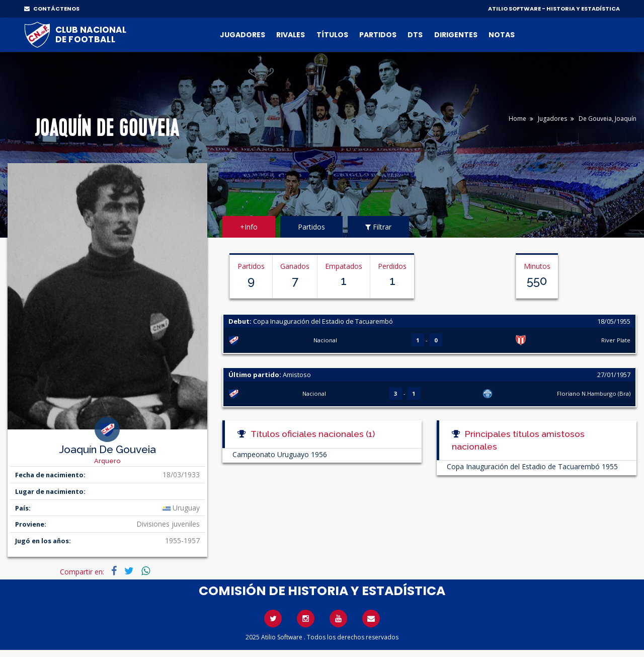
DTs (415, 35)
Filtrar (378, 227)
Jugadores (243, 35)
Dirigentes (456, 35)
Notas (502, 35)
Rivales (291, 35)
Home (517, 119)
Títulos (332, 35)
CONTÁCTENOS (52, 9)
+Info (249, 227)
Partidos (378, 35)
